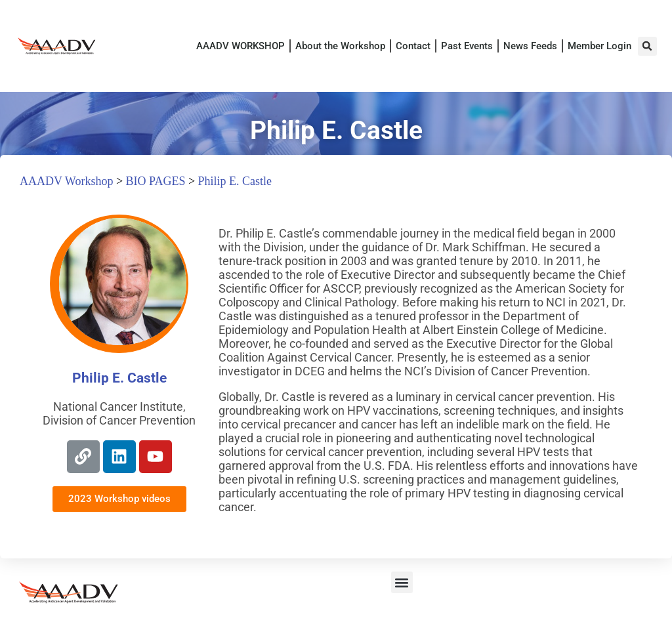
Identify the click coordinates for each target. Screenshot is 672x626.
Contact (413, 46)
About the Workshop (340, 46)
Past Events (467, 46)
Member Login (599, 46)
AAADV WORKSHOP (241, 46)
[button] (647, 46)
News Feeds (530, 46)
